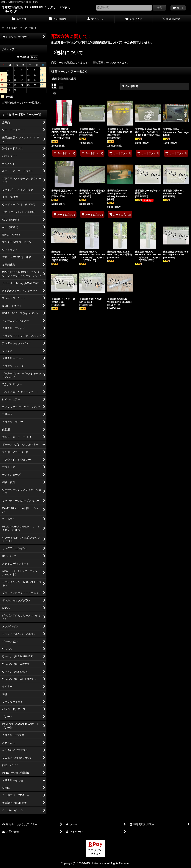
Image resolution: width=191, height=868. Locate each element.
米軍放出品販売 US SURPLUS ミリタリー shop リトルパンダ (36, 9)
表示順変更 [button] (130, 86)
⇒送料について (67, 53)
